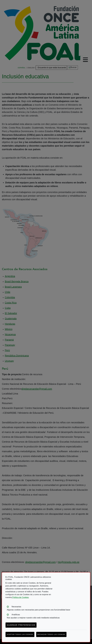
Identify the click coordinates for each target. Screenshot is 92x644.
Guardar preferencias (21, 625)
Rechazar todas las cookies (51, 634)
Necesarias (16, 607)
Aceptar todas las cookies (20, 634)
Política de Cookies (20, 597)
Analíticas (16, 615)
